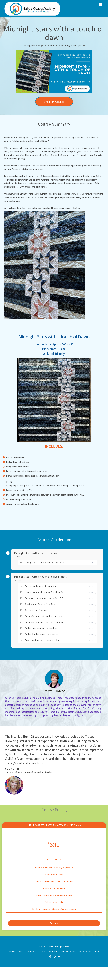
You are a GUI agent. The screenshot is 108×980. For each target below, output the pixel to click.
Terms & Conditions (49, 964)
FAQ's (96, 964)
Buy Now (54, 934)
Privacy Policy (68, 964)
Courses (22, 964)
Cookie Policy (84, 964)
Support (32, 964)
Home (12, 964)
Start (91, 563)
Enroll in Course (54, 102)
